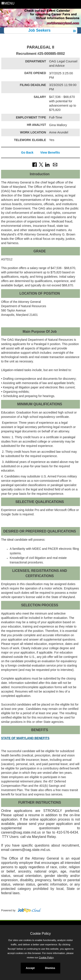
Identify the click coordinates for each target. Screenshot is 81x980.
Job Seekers (39, 30)
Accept (30, 968)
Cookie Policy (40, 934)
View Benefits (50, 153)
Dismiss (50, 968)
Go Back (27, 153)
